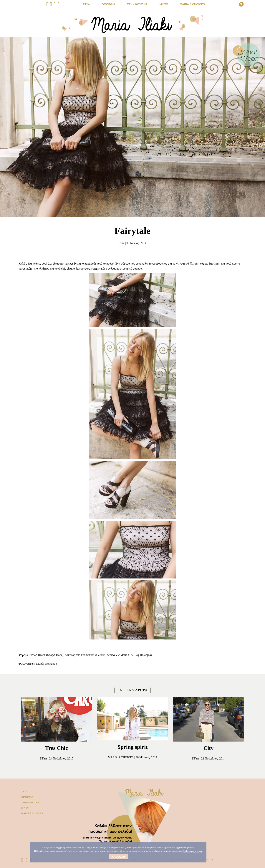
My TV (25, 808)
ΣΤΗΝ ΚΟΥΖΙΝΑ (138, 4)
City (209, 748)
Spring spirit (132, 747)
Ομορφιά (26, 797)
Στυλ (120, 243)
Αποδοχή (110, 857)
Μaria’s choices (189, 4)
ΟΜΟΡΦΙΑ (112, 4)
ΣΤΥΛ (91, 4)
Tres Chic (57, 748)
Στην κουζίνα (29, 802)
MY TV (163, 4)
